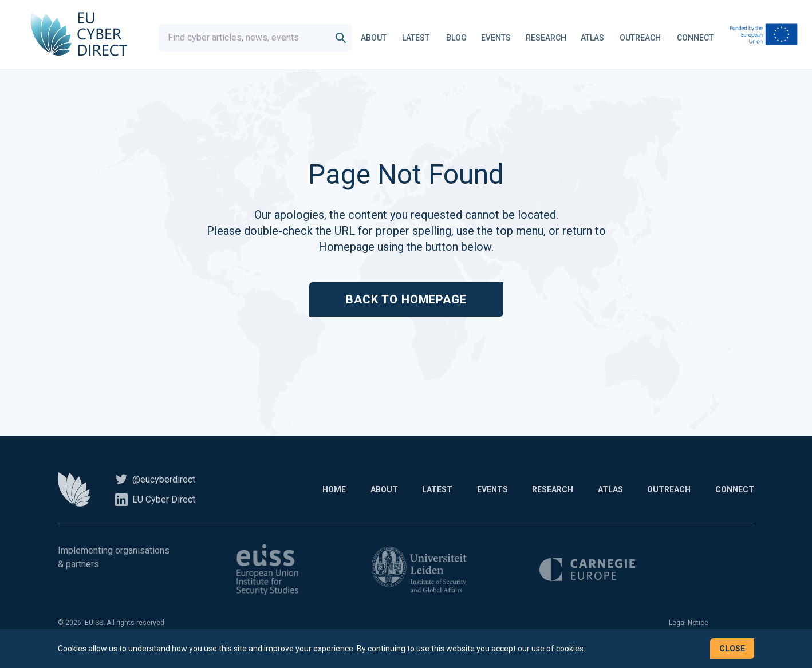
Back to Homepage (406, 303)
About (379, 37)
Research (552, 37)
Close (732, 649)
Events (502, 37)
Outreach (646, 37)
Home (312, 493)
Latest (421, 37)
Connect (701, 37)
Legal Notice (689, 627)
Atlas (598, 37)
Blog (462, 37)
